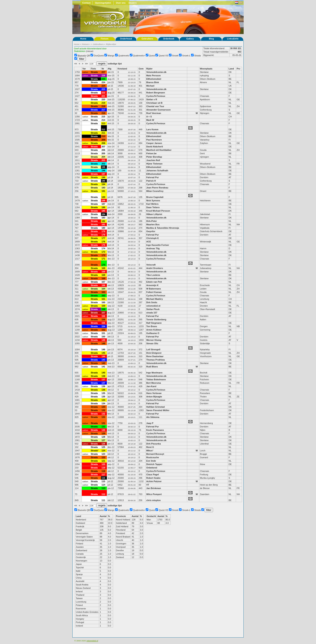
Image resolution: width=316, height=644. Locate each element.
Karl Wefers (152, 204)
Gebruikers (147, 39)
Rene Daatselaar (155, 356)
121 (103, 461)
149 (103, 340)
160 (103, 302)
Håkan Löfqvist (154, 214)
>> (87, 64)
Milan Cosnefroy (155, 191)
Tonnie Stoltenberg (156, 319)
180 (103, 228)
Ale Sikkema (153, 417)
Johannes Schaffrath (157, 171)
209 (103, 140)
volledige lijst (115, 64)
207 (103, 147)
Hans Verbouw (154, 393)
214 (103, 120)
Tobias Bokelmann (156, 379)
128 (103, 437)
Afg (109, 69)
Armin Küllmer (154, 330)
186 (103, 207)
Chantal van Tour (155, 106)
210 (103, 136)
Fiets (94, 69)
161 (103, 299)
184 (103, 214)
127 (103, 440)
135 (103, 393)
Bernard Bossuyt (155, 454)
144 (103, 356)
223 (103, 89)
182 (103, 221)
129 (103, 433)
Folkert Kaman (154, 292)
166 (103, 285)
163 (103, 292)
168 (103, 275)
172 (103, 255)
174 (103, 248)
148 (103, 343)
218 (103, 106)
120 (103, 464)
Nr (103, 69)
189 (103, 197)
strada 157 (152, 313)
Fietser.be (151, 153)
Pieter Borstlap (154, 157)
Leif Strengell (153, 349)
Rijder (149, 69)
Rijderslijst (111, 44)
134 (103, 400)
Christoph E (153, 238)
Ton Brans (152, 326)
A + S (149, 117)
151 (103, 333)
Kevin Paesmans (155, 430)
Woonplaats (206, 69)
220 (103, 99)
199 (103, 167)
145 (103, 353)
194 (103, 184)
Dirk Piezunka (154, 444)
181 (103, 224)
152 (103, 330)
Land (231, 69)
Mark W (150, 120)
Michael (150, 86)
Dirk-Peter (152, 221)
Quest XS (164, 56)
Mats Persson (154, 75)
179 (103, 231)
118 (103, 471)
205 (103, 153)
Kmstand (122, 69)
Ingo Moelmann (154, 373)
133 (103, 407)
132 (103, 410)
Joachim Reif (153, 160)
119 (103, 468)
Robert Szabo (153, 478)
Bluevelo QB (84, 56)
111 (103, 500)
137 (103, 379)
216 (103, 113)
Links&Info (233, 39)
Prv (238, 69)
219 (103, 103)
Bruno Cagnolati (155, 197)
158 (103, 309)
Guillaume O (153, 333)
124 (103, 451)
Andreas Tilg (153, 248)
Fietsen (105, 39)
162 (103, 296)
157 (103, 313)
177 (103, 238)
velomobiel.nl (153, 306)
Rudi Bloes (152, 367)
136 (103, 386)
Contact (86, 3)
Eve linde (151, 461)
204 (103, 157)
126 (103, 444)
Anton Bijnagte (154, 397)
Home (83, 39)
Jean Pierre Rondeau (157, 188)
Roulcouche (153, 457)
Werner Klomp (154, 340)
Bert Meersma (154, 383)
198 (103, 171)
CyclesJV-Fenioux (156, 96)
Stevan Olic (153, 343)
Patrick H (151, 181)
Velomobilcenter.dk (156, 72)
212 (103, 129)
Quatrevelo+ (139, 56)
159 (103, 306)
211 (103, 133)
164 (103, 289)
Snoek (175, 56)
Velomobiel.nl (92, 641)
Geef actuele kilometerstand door (90, 49)
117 (103, 474)
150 (103, 337)
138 (103, 376)
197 (103, 174)
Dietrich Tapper (155, 464)
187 (103, 204)
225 (103, 79)
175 (103, 245)
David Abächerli (155, 147)
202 (103, 164)
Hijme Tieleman (154, 164)
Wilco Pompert (154, 494)
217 (103, 110)
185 (103, 211)
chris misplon (154, 500)
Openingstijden (103, 3)
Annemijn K (152, 285)
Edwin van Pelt (154, 282)
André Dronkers (155, 268)
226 (103, 75)
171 (103, 259)
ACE (149, 242)
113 (103, 488)
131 (103, 417)
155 (103, 323)
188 (103, 201)
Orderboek (169, 39)
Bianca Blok (153, 82)
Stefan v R (152, 99)
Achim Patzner (154, 481)
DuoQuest (99, 56)
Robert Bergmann (156, 93)
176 (103, 242)
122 (103, 457)
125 (103, 447)
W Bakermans (154, 289)
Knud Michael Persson (158, 211)
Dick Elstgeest (154, 353)
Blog (211, 39)
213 (103, 123)
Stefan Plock (153, 309)
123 (103, 454)
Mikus (149, 451)
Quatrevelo (124, 56)
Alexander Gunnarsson (159, 110)
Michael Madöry (155, 299)
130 (103, 430)
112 (103, 494)
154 (103, 326)
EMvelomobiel (154, 79)
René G (150, 447)
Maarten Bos (153, 224)
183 (103, 218)
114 (103, 485)
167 (103, 282)
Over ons (121, 3)
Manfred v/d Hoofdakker (159, 150)
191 (103, 191)
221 (103, 96)
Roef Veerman (154, 113)
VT (148, 485)
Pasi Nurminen (154, 140)
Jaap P (150, 423)
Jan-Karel (152, 386)
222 (103, 93)
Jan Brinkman (154, 488)
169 (103, 268)
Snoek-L (186, 56)
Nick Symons (153, 201)
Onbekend (152, 468)
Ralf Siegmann (154, 323)
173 (103, 252)
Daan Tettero (153, 207)
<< (76, 64)
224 (103, 82)
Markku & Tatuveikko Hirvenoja (163, 228)
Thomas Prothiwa (156, 360)
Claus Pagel (153, 474)
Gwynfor (151, 231)
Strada (197, 56)
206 (103, 150)
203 (103, 160)
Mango (111, 56)
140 (103, 373)
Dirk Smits (152, 302)
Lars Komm (152, 129)
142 (103, 363)
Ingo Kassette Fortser (158, 245)
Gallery (190, 39)
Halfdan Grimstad (156, 407)
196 (103, 177)
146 (103, 349)
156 (103, 316)
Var (84, 69)
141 (103, 367)
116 (103, 478)
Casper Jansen (154, 143)
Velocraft (151, 265)
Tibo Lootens (153, 275)
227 (103, 72)
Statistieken (80, 51)
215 (103, 117)
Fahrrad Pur (153, 177)
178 (103, 235)
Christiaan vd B (154, 103)
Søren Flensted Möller (158, 410)
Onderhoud (126, 39)
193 (103, 188)
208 (103, 143)
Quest (152, 56)
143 (103, 360)
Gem (141, 69)
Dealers (133, 3)
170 (103, 265)
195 (103, 181)
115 (103, 481)
